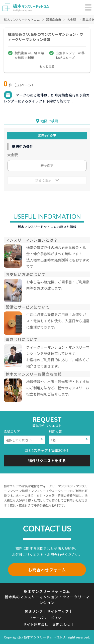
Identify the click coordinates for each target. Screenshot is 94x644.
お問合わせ (62, 624)
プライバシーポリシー (47, 618)
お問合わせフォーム (47, 570)
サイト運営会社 (36, 624)
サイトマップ (58, 611)
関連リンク (34, 611)
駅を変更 (47, 166)
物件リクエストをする (47, 461)
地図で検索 (49, 121)
